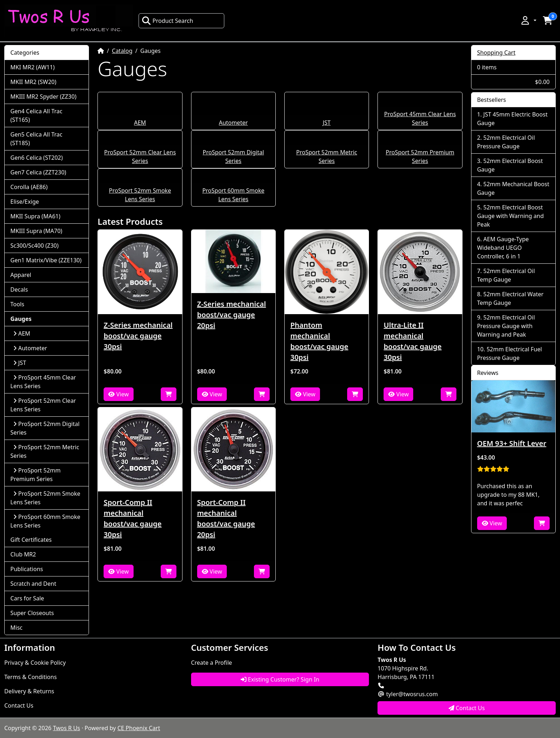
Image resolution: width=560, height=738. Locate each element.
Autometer (233, 123)
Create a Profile (212, 663)
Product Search (167, 21)
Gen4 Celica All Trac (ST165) (36, 115)
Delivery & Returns (29, 691)
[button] (528, 20)
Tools (17, 304)
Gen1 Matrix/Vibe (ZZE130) (46, 260)
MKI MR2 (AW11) (32, 67)
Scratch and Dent (33, 584)
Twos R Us (66, 728)
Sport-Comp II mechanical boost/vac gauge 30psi (132, 518)
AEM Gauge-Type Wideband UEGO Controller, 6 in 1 (503, 248)
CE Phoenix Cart (139, 728)
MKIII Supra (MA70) (36, 231)
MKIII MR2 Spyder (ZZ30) (43, 96)
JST (327, 123)
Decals (19, 289)
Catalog (122, 51)
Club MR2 (23, 554)
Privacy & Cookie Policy (35, 663)
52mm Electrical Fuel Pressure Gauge (510, 353)
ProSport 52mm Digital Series (45, 428)
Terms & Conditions (31, 677)
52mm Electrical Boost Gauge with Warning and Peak (511, 216)
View (118, 394)
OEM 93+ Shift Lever (512, 443)
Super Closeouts (32, 613)
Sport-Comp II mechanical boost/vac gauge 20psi (226, 518)
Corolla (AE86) (29, 187)
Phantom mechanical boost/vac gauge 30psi (319, 341)
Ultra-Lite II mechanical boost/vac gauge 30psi (412, 341)
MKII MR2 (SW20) (33, 82)
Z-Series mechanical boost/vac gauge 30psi (138, 336)
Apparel (21, 275)
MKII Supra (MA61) (35, 216)
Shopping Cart (496, 53)
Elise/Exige (25, 202)
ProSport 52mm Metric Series (45, 451)
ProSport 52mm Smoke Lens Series (45, 498)
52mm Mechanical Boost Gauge (513, 188)
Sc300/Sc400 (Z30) (34, 246)
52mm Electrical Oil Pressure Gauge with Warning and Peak (506, 326)
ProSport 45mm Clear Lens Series (43, 382)
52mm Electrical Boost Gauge (510, 165)
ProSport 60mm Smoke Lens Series (45, 521)
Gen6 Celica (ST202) (37, 158)
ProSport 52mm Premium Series (36, 475)
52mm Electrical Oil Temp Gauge (506, 275)
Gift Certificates (31, 540)
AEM (140, 123)
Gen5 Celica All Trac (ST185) (36, 139)
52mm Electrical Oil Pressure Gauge (506, 142)
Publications (27, 569)
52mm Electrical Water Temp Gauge (510, 298)
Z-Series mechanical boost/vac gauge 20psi (232, 315)
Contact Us (19, 705)
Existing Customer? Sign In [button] (280, 679)
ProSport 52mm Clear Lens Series (43, 405)
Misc (16, 628)
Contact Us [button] (467, 708)
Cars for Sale (27, 598)
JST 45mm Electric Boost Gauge (512, 119)
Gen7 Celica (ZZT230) (38, 172)
